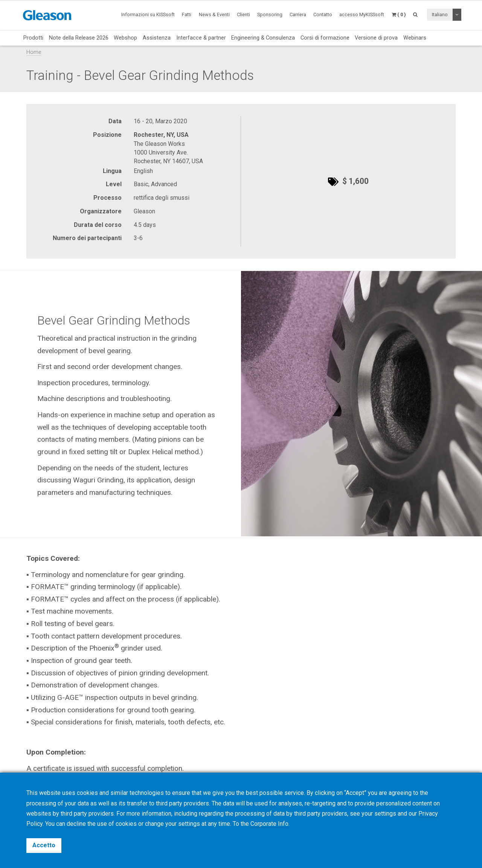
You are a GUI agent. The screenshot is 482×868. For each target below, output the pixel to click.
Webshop (125, 38)
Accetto (44, 845)
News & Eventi (214, 15)
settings (189, 824)
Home (34, 52)
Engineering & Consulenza (263, 38)
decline (76, 824)
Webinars (415, 38)
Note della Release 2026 (79, 38)
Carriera (298, 15)
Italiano (440, 15)
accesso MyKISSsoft (362, 15)
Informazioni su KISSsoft (148, 15)
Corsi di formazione (325, 38)
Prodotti (33, 38)
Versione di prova (376, 38)
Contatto (323, 15)
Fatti (187, 15)
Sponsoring (270, 15)
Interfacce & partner (201, 38)
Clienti (243, 15)
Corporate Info (269, 824)
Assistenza (157, 38)
